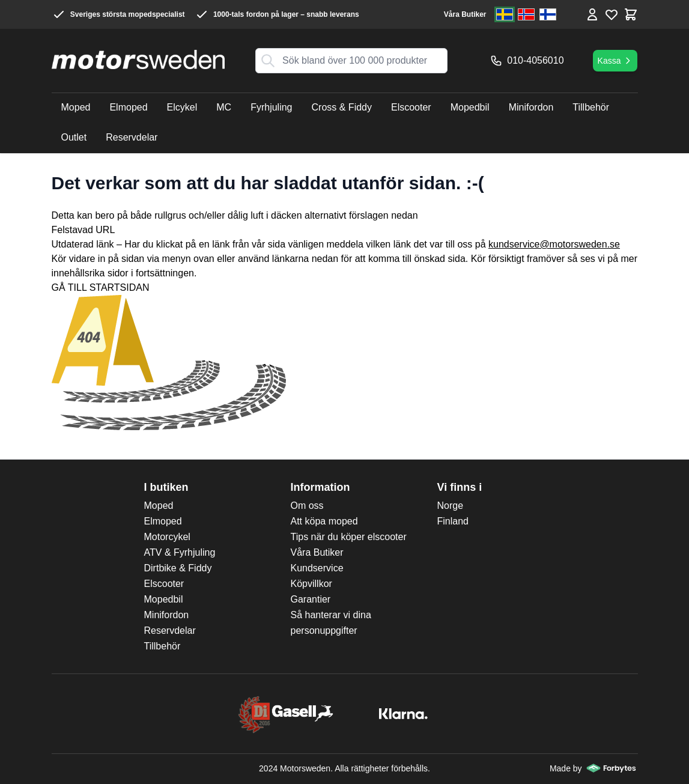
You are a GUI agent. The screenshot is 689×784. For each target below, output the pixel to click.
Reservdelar (170, 631)
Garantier (311, 599)
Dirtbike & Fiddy (178, 568)
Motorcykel (167, 537)
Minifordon (167, 615)
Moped (159, 506)
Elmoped (163, 521)
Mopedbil (164, 599)
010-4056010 (527, 61)
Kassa (615, 61)
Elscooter (164, 584)
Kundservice (317, 568)
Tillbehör (162, 646)
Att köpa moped (324, 521)
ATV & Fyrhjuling (180, 552)
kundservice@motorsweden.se (554, 244)
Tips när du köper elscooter (349, 537)
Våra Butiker (465, 14)
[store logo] (138, 59)
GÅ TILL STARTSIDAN (101, 287)
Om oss (307, 506)
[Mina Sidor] (592, 14)
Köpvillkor (311, 584)
